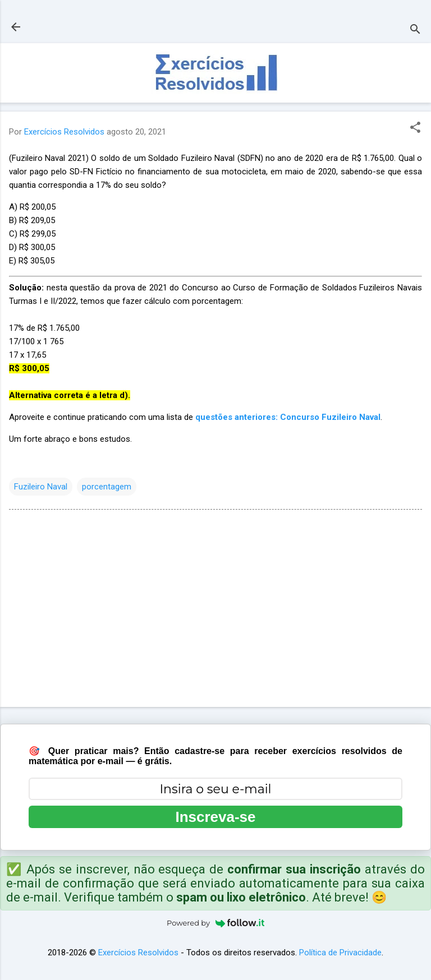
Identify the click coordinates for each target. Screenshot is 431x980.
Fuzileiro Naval (41, 487)
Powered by (215, 923)
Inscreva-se (215, 817)
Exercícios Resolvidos (138, 953)
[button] (415, 128)
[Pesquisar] (415, 31)
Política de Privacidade (340, 953)
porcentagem (107, 487)
